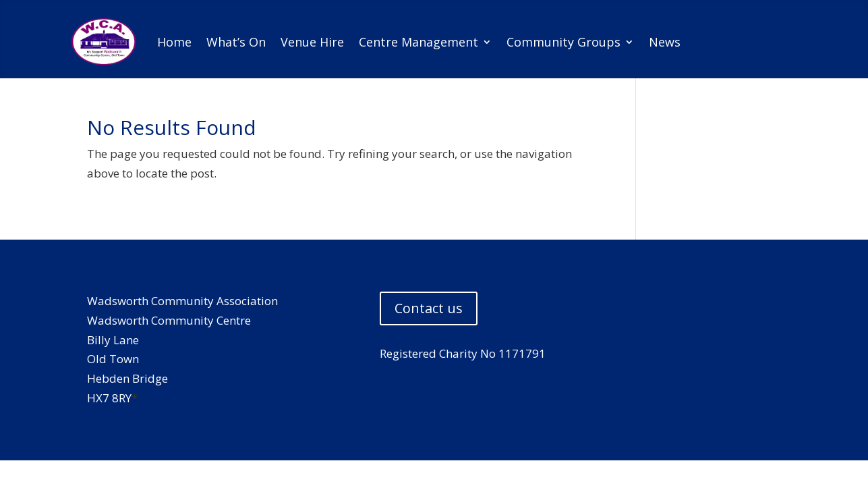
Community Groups (563, 42)
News (665, 42)
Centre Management (418, 42)
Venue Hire (312, 42)
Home (174, 42)
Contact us (429, 308)
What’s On (236, 42)
